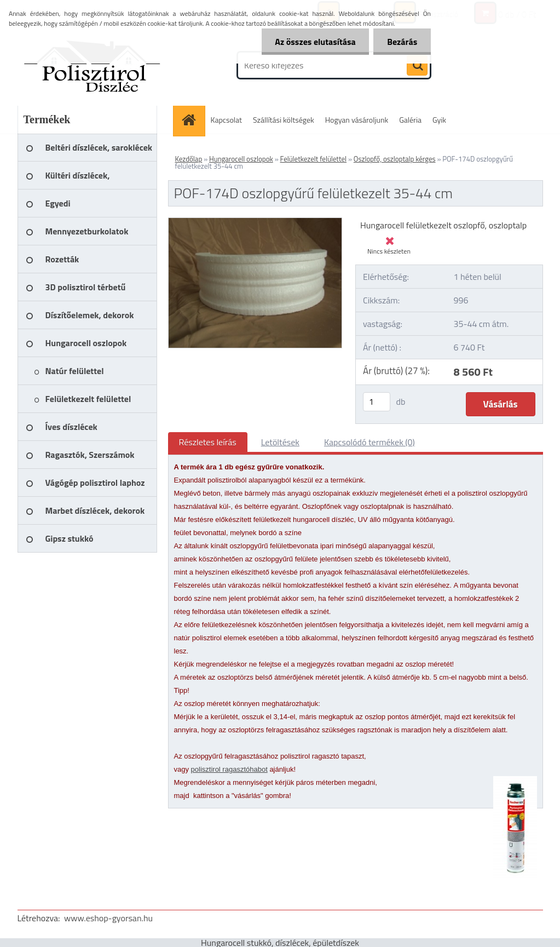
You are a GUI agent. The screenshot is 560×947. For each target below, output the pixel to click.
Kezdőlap (189, 159)
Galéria (410, 120)
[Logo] (93, 65)
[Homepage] (193, 120)
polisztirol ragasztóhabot (229, 769)
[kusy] (377, 402)
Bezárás (402, 42)
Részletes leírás (208, 442)
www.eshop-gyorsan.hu (108, 918)
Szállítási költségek (284, 120)
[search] (417, 66)
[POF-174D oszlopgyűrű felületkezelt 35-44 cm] (255, 222)
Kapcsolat (227, 120)
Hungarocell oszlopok (241, 159)
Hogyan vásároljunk (357, 120)
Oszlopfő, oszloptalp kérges (395, 159)
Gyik (439, 120)
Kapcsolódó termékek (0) (370, 442)
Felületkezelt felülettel (314, 159)
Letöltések (280, 442)
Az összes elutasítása (315, 42)
